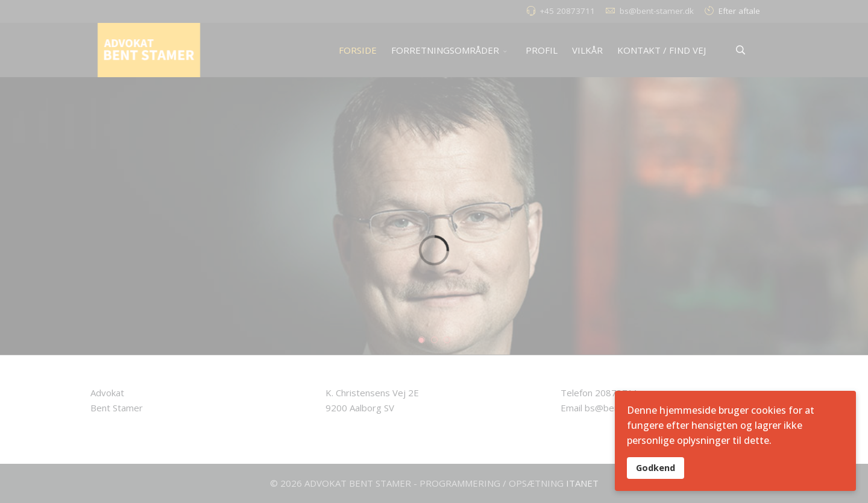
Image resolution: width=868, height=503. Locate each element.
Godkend (656, 468)
